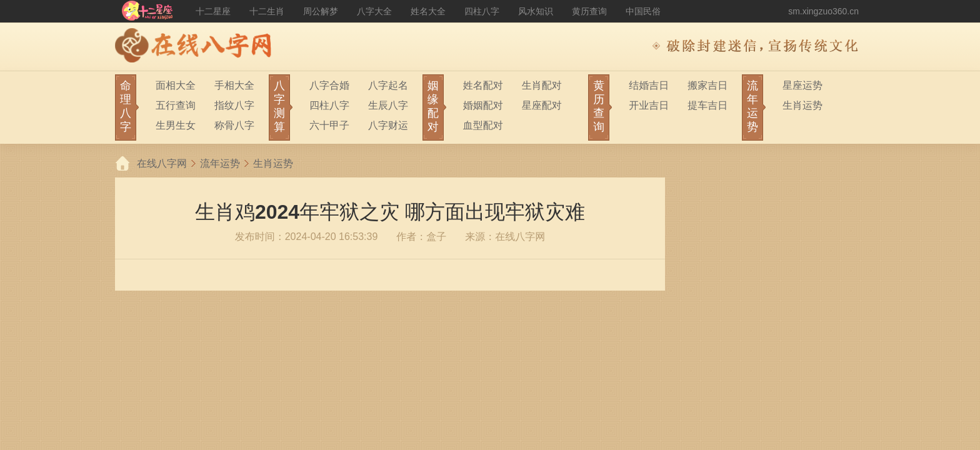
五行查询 (176, 105)
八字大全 (374, 11)
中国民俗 (643, 11)
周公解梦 (321, 11)
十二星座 (213, 11)
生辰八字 (388, 105)
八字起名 (388, 85)
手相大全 (234, 85)
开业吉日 (649, 105)
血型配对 (483, 125)
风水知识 (536, 11)
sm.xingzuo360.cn (823, 11)
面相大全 (176, 85)
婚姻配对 (483, 105)
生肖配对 (542, 85)
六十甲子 (329, 125)
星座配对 (542, 105)
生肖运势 (802, 105)
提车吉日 (707, 105)
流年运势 (220, 163)
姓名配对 (483, 85)
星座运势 (802, 85)
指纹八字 (234, 105)
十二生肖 (267, 11)
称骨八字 (234, 125)
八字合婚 (329, 85)
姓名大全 (428, 11)
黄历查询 (589, 11)
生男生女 (176, 125)
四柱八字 (482, 11)
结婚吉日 (649, 85)
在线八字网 (162, 163)
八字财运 (388, 125)
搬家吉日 (707, 85)
